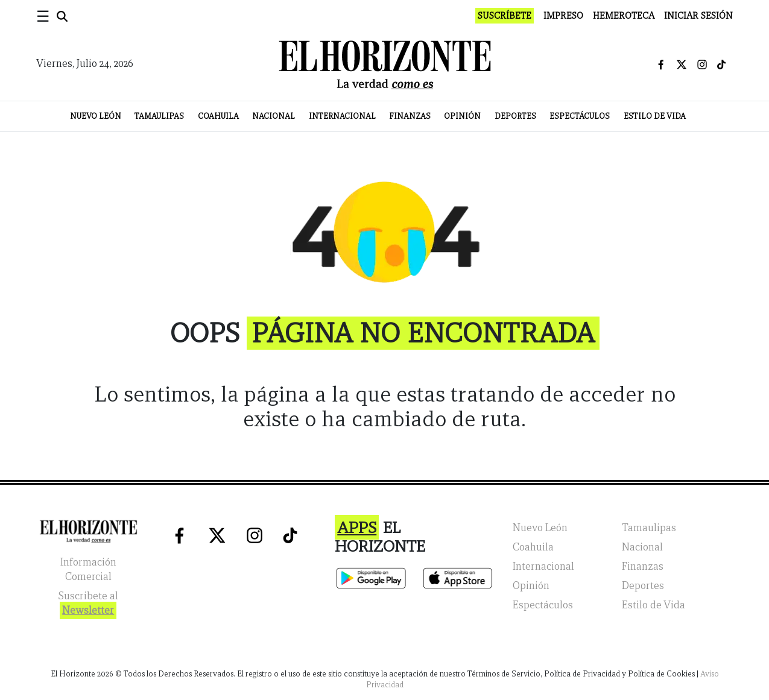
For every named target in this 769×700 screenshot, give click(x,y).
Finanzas (410, 116)
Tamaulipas (159, 116)
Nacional (274, 116)
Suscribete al (88, 604)
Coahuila (218, 116)
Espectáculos (580, 116)
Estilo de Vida (655, 116)
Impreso (563, 16)
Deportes (515, 116)
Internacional (342, 116)
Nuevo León (96, 116)
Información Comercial (88, 569)
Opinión (462, 116)
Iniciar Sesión (698, 16)
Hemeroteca (624, 16)
